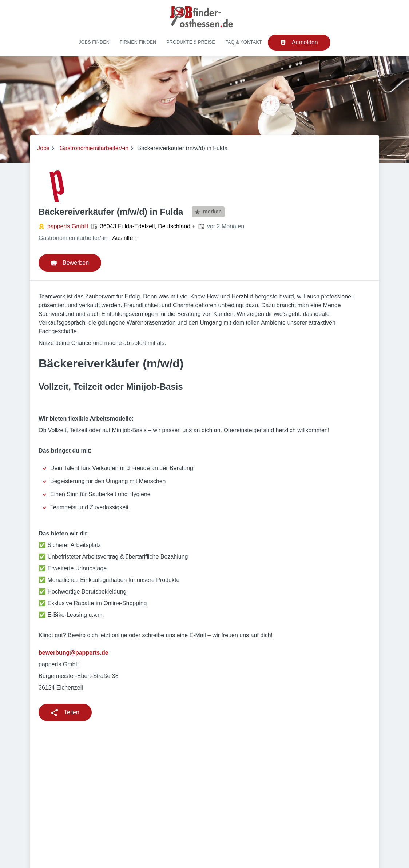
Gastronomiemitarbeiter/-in (94, 148)
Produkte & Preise (191, 42)
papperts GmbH (68, 226)
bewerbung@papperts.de (74, 653)
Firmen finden (138, 42)
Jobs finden (94, 42)
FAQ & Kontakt (244, 42)
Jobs (43, 148)
